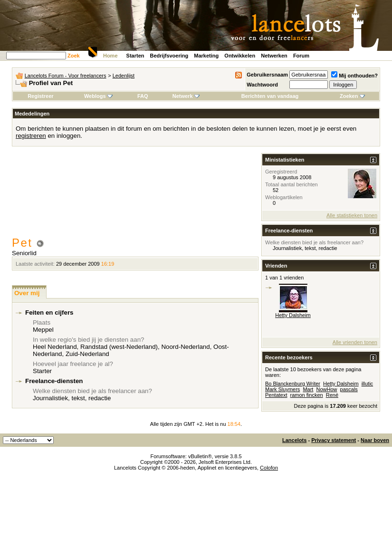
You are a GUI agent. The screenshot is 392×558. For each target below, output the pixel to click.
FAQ (143, 96)
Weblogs (98, 96)
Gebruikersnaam (267, 75)
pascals (349, 389)
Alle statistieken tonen (352, 215)
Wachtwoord (262, 85)
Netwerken (274, 56)
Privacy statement (334, 440)
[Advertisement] (135, 196)
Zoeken (352, 96)
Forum (301, 56)
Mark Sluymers (282, 389)
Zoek (74, 56)
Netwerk (186, 96)
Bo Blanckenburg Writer (293, 384)
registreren (31, 136)
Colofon (269, 468)
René (332, 395)
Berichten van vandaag (270, 96)
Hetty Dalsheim (293, 315)
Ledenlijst (124, 76)
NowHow (326, 389)
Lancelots (294, 440)
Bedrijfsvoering (169, 56)
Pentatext (276, 395)
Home (110, 56)
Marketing (206, 56)
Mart (308, 389)
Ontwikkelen (240, 56)
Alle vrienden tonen (355, 342)
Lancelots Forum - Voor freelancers (66, 76)
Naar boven (375, 440)
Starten (135, 56)
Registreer (40, 96)
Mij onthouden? (354, 76)
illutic (367, 384)
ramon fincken (307, 395)
